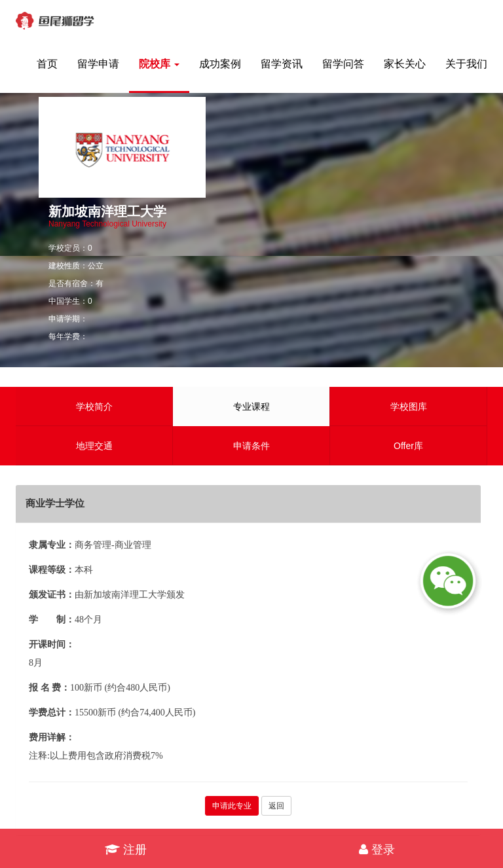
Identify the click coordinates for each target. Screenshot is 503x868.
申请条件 (251, 446)
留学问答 (343, 64)
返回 (276, 806)
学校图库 (409, 407)
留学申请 (98, 64)
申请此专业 (232, 806)
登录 (377, 850)
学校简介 (94, 407)
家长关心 (405, 64)
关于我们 (466, 64)
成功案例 (220, 64)
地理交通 (94, 446)
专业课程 (251, 407)
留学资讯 (282, 64)
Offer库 (408, 446)
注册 (126, 850)
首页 (47, 64)
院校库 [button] (159, 64)
